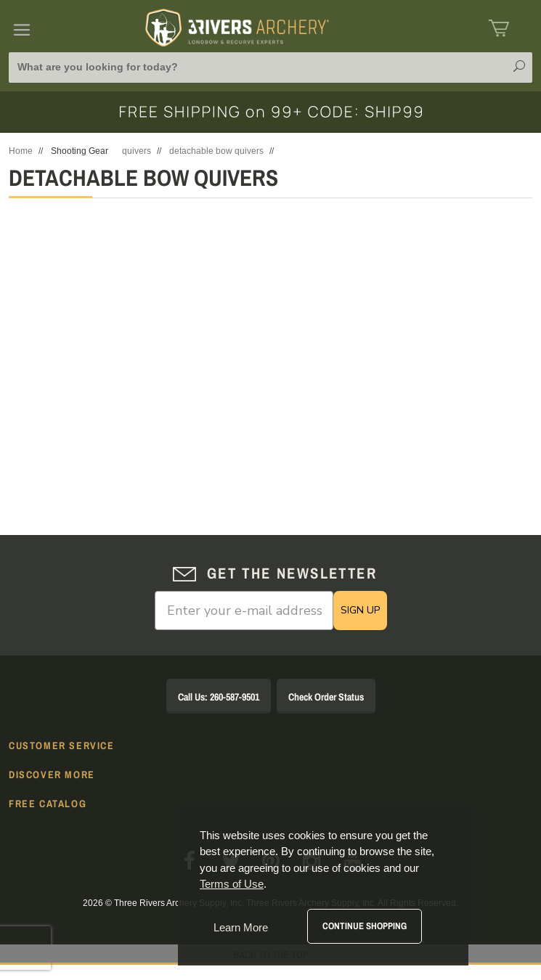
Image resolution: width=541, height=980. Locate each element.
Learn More (241, 927)
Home (21, 151)
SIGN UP (360, 610)
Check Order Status (326, 697)
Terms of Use (232, 884)
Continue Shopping (365, 926)
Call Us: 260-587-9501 (219, 697)
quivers (137, 151)
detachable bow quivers (216, 151)
